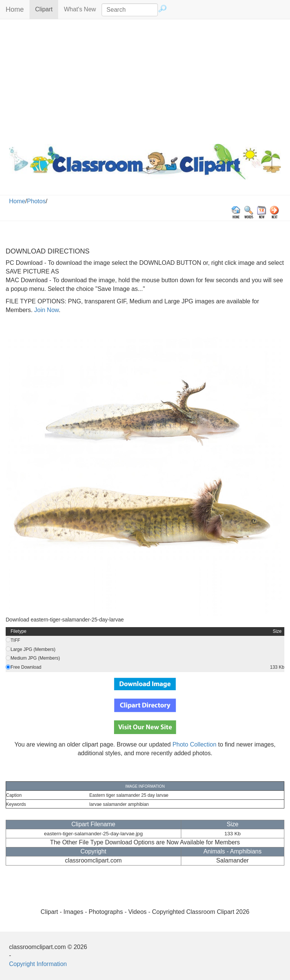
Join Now (46, 310)
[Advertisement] (145, 80)
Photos (36, 201)
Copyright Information (38, 964)
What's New (80, 9)
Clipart (47, 9)
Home (15, 9)
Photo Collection (195, 744)
